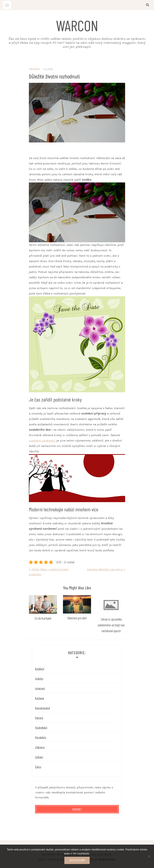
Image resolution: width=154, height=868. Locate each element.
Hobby (39, 679)
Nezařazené (43, 708)
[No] (149, 856)
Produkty (34, 69)
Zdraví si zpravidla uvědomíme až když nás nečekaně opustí (111, 625)
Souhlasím (77, 860)
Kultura (40, 698)
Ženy (38, 767)
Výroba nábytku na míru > (106, 569)
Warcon (77, 25)
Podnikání (41, 728)
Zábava (40, 747)
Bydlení (40, 669)
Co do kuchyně (43, 618)
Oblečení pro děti (77, 618)
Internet (40, 688)
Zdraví (39, 757)
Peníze (39, 718)
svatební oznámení (42, 441)
